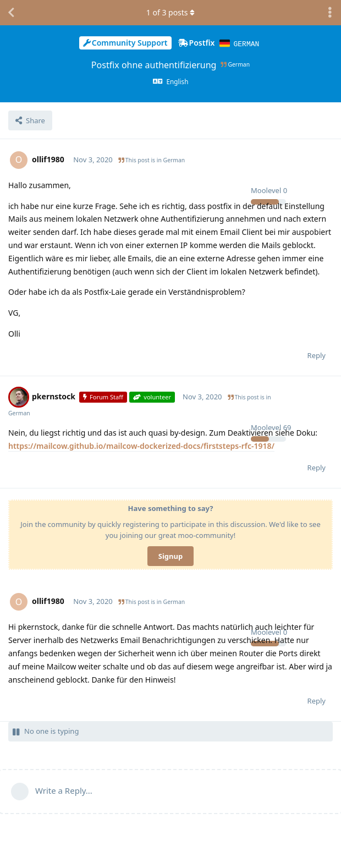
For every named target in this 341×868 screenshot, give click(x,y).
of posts (170, 12)
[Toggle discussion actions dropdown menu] (330, 13)
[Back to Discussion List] (11, 13)
